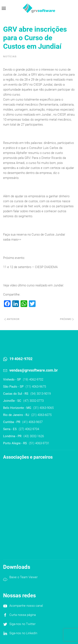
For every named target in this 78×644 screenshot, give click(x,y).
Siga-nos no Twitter (22, 624)
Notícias (10, 56)
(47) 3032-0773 (33, 401)
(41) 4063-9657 (32, 422)
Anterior (12, 319)
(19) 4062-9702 (33, 379)
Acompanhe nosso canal (26, 606)
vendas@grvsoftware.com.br (34, 370)
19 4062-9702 (21, 359)
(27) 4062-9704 (29, 429)
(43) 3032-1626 (34, 436)
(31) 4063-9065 (43, 408)
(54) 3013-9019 (41, 394)
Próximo (67, 319)
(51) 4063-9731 (39, 443)
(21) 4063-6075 (41, 415)
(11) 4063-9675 (36, 387)
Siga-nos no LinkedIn (23, 633)
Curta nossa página (23, 615)
